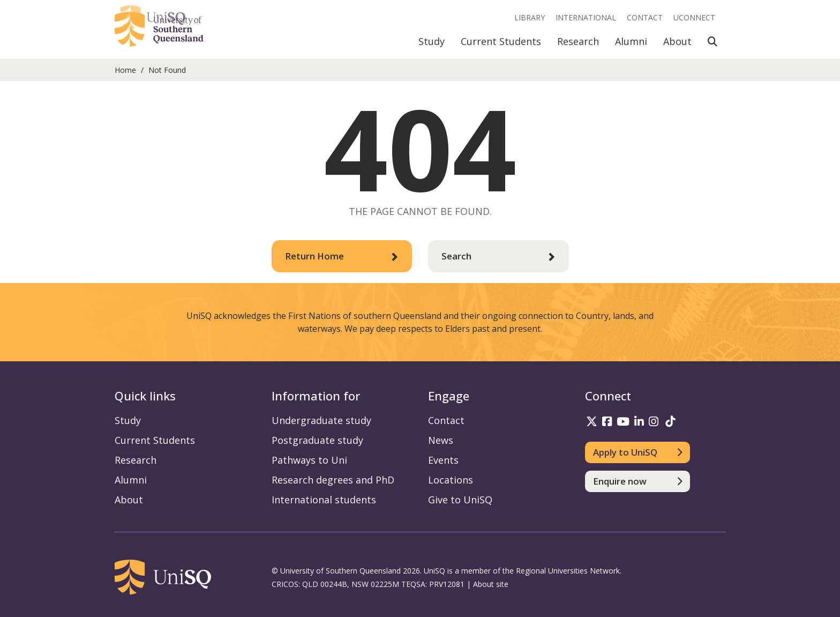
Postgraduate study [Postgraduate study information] (317, 440)
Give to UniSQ (460, 500)
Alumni (631, 41)
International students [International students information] (324, 500)
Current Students (501, 41)
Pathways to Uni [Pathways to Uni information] (309, 460)
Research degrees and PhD (333, 480)
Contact (645, 17)
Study (432, 41)
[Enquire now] (638, 481)
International (586, 17)
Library (530, 17)
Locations (451, 480)
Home (125, 70)
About (677, 41)
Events (443, 460)
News (441, 440)
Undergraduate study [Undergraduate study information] (321, 420)
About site (491, 584)
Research (578, 41)
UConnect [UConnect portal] (694, 17)
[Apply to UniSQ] (638, 452)
